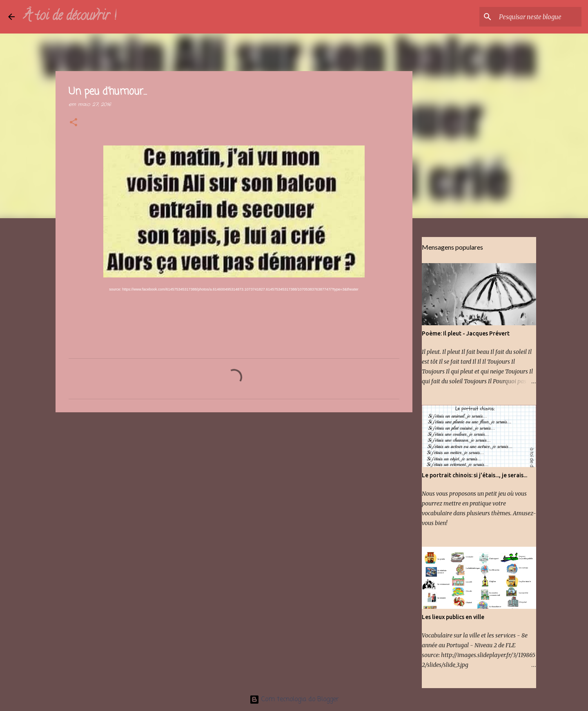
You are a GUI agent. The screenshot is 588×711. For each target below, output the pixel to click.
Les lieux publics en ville (453, 617)
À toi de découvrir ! (70, 17)
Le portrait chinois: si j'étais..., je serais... (474, 475)
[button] (73, 123)
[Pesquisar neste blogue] (539, 17)
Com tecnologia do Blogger (294, 700)
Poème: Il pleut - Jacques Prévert (466, 333)
